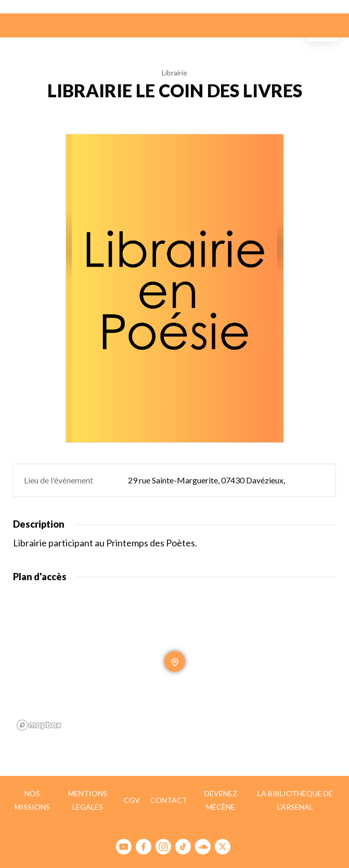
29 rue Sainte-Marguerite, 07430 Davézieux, (206, 480)
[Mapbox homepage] (39, 725)
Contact (169, 800)
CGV (132, 800)
